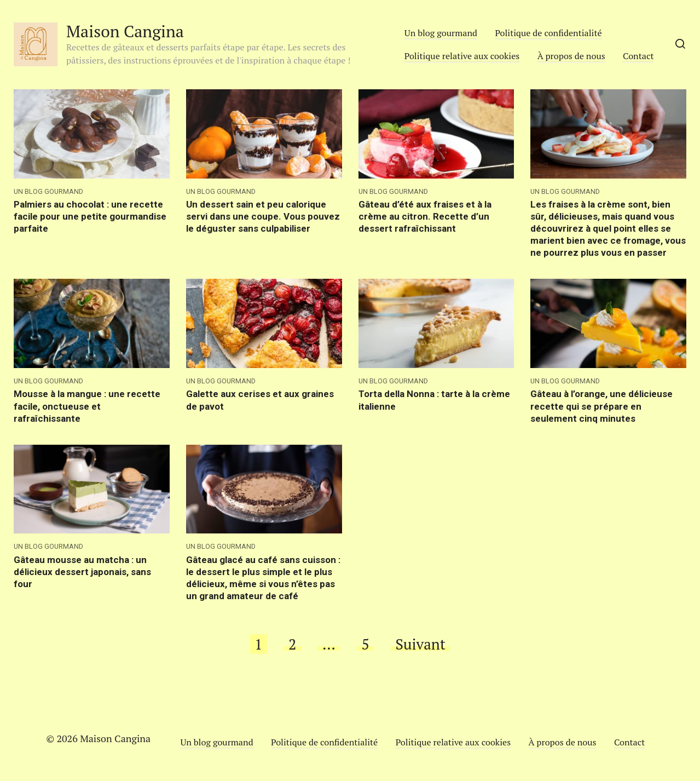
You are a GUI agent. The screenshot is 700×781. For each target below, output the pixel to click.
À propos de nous (571, 56)
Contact (638, 56)
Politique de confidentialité (548, 33)
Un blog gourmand (441, 33)
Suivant (420, 644)
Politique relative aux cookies (462, 56)
